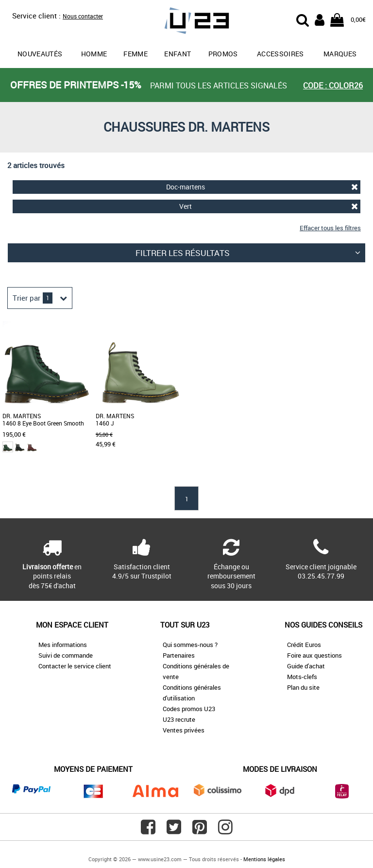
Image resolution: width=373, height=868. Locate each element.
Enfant (178, 54)
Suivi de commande (66, 655)
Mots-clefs (302, 677)
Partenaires (179, 655)
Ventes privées (184, 730)
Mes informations (63, 645)
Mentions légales (264, 859)
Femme (136, 54)
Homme (94, 54)
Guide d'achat (306, 666)
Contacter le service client (75, 666)
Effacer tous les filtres (330, 228)
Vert (269, 206)
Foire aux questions (314, 655)
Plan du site (303, 687)
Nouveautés (40, 54)
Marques (340, 54)
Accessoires (280, 54)
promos (223, 54)
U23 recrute (179, 719)
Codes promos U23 (189, 709)
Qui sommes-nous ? (190, 645)
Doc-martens (262, 187)
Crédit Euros (304, 645)
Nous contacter (83, 16)
